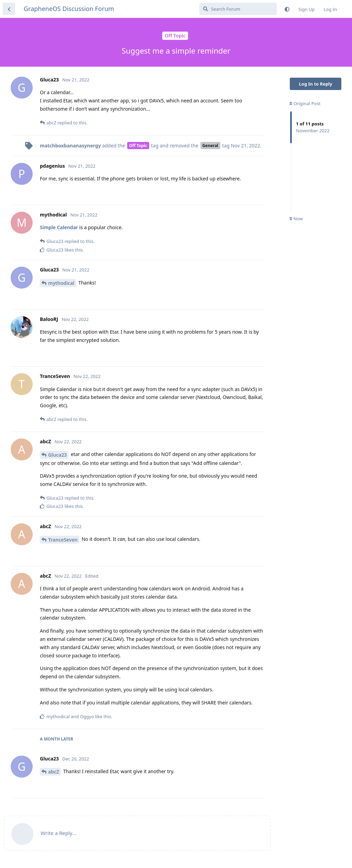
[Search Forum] (238, 9)
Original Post (305, 103)
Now (296, 219)
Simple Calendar (59, 227)
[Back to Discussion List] (9, 9)
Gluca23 (57, 455)
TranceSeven (63, 540)
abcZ (54, 772)
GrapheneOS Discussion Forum (69, 9)
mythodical (61, 283)
